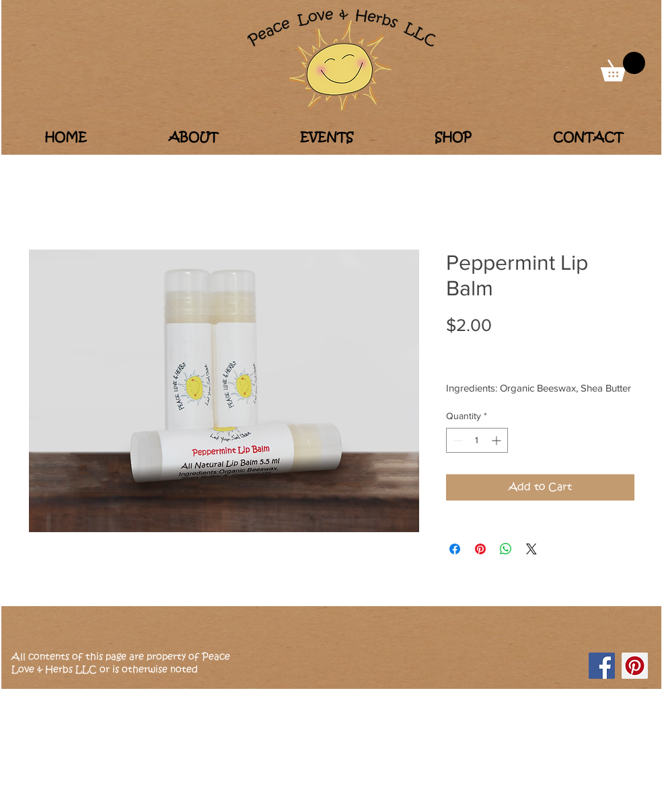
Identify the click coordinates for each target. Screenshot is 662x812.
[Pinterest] (635, 666)
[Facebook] (602, 666)
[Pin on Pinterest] (480, 549)
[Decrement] (456, 440)
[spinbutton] (477, 440)
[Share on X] (531, 549)
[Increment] (498, 440)
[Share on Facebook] (455, 549)
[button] (623, 67)
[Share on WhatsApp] (506, 549)
